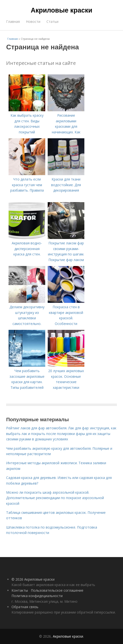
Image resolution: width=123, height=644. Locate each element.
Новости (33, 21)
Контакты (20, 590)
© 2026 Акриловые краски (33, 579)
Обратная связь (25, 607)
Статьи (52, 21)
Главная (13, 21)
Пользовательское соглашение (57, 590)
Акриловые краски (62, 10)
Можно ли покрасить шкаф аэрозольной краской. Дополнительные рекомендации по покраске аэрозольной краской (55, 498)
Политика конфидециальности (37, 596)
